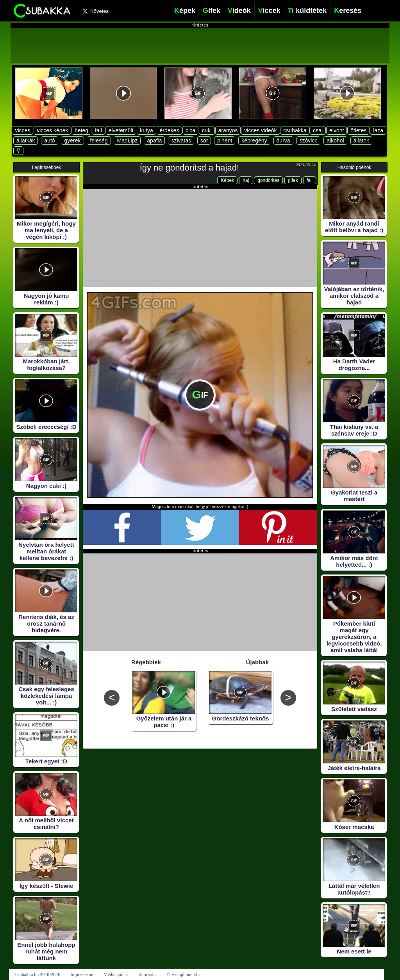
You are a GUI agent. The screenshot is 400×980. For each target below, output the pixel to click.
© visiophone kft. (184, 975)
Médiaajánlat (116, 975)
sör (204, 141)
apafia (154, 141)
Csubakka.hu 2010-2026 (37, 975)
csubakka (295, 130)
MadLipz (127, 141)
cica (190, 130)
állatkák (26, 141)
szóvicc (309, 141)
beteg (81, 130)
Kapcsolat (148, 975)
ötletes (358, 130)
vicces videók (260, 130)
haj (246, 180)
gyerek (72, 141)
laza (378, 130)
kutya (146, 130)
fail (98, 130)
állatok (361, 141)
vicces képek (52, 130)
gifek (293, 180)
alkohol (335, 141)
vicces (22, 130)
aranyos (228, 130)
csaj (318, 130)
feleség (99, 141)
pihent (225, 141)
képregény (254, 141)
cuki (207, 130)
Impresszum (82, 975)
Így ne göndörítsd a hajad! (189, 168)
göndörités (268, 180)
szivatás (181, 141)
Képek (227, 180)
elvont (337, 130)
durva (283, 141)
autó (49, 141)
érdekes (170, 130)
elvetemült (121, 130)
